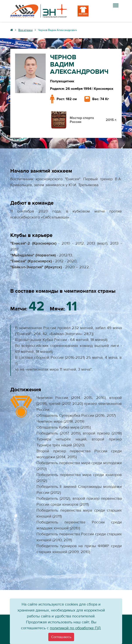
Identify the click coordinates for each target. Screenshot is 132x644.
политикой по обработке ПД (75, 628)
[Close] (61, 637)
